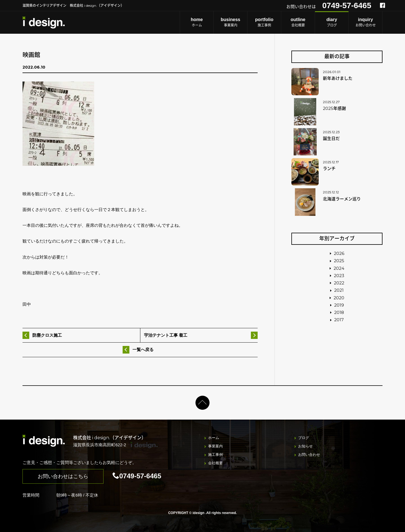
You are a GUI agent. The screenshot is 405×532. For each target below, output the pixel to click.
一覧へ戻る (143, 349)
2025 (339, 261)
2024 (339, 268)
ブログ (332, 22)
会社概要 (298, 22)
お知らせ (305, 446)
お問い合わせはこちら (63, 476)
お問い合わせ (365, 22)
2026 (339, 253)
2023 (339, 276)
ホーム (197, 22)
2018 (339, 312)
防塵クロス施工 (47, 335)
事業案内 (230, 22)
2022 (339, 283)
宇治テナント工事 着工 (166, 335)
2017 (339, 320)
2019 (339, 305)
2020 (339, 298)
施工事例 (264, 22)
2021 (339, 290)
